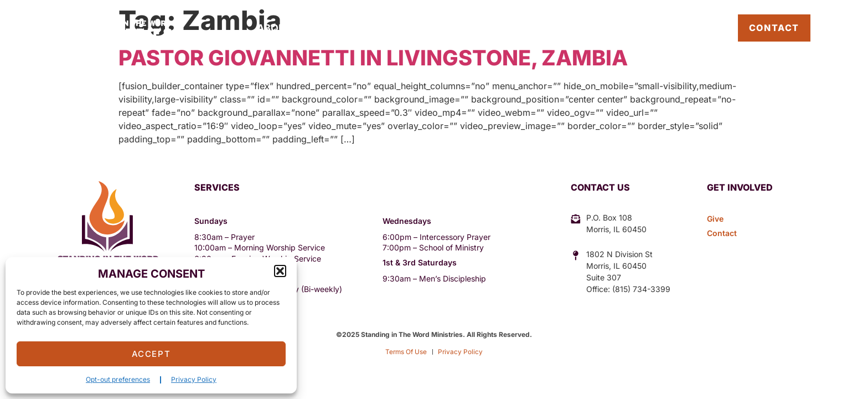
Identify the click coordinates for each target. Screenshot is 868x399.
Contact (774, 28)
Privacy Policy (194, 379)
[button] (280, 271)
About (275, 28)
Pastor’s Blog (687, 28)
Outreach (342, 28)
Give (539, 28)
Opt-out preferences (118, 379)
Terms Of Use (406, 352)
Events (412, 28)
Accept (151, 354)
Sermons (480, 28)
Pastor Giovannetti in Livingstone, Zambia (373, 58)
